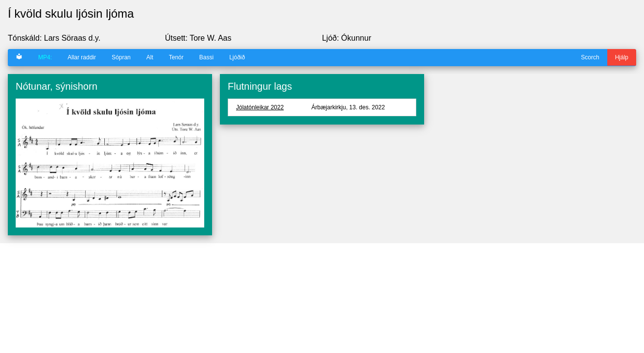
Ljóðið (237, 57)
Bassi (206, 57)
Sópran (121, 57)
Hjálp (622, 57)
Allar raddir (82, 57)
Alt (150, 57)
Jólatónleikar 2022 (260, 107)
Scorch (590, 57)
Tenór (176, 57)
